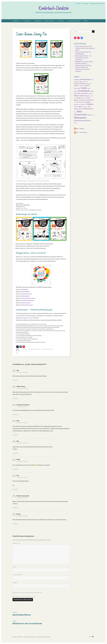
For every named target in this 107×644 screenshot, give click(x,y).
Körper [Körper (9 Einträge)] (76, 100)
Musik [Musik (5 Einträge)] (82, 104)
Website (15, 583)
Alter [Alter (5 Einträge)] (92, 80)
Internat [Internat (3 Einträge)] (91, 96)
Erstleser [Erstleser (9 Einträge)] (87, 86)
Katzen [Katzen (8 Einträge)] (79, 98)
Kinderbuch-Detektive (53, 8)
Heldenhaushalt (26, 303)
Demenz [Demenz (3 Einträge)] (87, 82)
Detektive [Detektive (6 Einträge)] (76, 86)
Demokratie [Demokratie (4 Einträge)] (89, 84)
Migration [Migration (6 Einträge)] (88, 102)
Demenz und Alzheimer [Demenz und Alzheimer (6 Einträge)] (80, 84)
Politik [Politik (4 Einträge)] (89, 107)
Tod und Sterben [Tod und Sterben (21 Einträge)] (81, 115)
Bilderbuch (16, 21)
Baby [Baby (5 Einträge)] (81, 82)
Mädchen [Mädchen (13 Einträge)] (90, 104)
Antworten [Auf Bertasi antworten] (15, 524)
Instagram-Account (27, 318)
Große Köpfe (24, 289)
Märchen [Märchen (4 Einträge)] (76, 107)
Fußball (44, 349)
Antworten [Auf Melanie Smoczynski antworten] (15, 508)
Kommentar (16, 543)
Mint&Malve (26, 292)
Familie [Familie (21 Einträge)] (84, 88)
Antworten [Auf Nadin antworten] (15, 469)
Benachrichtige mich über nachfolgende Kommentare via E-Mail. (27, 593)
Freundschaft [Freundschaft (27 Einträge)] (84, 91)
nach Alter (61, 21)
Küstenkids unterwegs (29, 298)
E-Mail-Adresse (17, 575)
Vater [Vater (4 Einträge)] (93, 115)
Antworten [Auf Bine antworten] (15, 453)
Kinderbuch (27, 21)
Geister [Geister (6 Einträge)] (92, 91)
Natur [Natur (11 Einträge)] (80, 107)
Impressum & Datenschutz (97, 3)
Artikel (86, 21)
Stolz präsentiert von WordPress (43, 637)
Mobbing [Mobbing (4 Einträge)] (76, 104)
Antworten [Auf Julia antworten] (15, 435)
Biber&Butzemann (28, 305)
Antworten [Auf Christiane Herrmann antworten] (15, 414)
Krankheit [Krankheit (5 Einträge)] (88, 98)
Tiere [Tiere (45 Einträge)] (79, 112)
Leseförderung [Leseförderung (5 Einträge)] (82, 100)
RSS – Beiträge (79, 129)
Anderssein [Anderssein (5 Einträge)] (77, 82)
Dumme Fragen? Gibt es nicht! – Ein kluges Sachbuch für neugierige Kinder (85, 48)
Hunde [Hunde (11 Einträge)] (82, 96)
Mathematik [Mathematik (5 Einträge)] (82, 102)
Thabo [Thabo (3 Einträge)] (75, 112)
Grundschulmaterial (74, 21)
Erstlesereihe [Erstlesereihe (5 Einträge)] (77, 88)
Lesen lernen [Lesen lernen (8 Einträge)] (90, 100)
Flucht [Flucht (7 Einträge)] (76, 91)
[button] (18, 347)
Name (15, 567)
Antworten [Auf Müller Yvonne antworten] (15, 398)
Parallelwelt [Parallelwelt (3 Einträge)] (85, 107)
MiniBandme (26, 296)
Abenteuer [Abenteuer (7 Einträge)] (77, 80)
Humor (48, 349)
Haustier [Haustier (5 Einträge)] (90, 94)
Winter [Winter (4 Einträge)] (75, 123)
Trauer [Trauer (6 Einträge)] (90, 115)
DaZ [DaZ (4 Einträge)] (84, 82)
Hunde (51, 349)
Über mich (85, 3)
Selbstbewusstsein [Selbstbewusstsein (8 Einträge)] (88, 109)
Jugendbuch (38, 21)
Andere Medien (49, 21)
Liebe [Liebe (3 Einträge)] (75, 102)
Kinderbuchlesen (27, 294)
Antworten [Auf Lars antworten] (15, 489)
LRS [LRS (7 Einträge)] (78, 102)
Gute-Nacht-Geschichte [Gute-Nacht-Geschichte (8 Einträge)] (81, 93)
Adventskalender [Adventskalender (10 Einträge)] (85, 79)
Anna (17, 353)
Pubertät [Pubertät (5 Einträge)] (76, 109)
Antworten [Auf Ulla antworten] (15, 380)
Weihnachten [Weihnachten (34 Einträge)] (80, 118)
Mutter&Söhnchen (29, 301)
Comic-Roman (37, 349)
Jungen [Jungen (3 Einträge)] (75, 98)
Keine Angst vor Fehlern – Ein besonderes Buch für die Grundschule (84, 58)
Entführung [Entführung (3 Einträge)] (81, 86)
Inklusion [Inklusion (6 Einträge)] (87, 96)
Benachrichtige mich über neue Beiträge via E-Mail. (24, 597)
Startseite (78, 3)
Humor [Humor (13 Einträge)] (76, 96)
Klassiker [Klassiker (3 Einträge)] (83, 98)
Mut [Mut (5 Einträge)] (86, 104)
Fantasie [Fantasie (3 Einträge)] (89, 88)
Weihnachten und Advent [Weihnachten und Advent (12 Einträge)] (82, 121)
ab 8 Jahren (31, 349)
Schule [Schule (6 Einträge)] (80, 109)
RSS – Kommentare (80, 132)
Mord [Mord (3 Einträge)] (79, 105)
